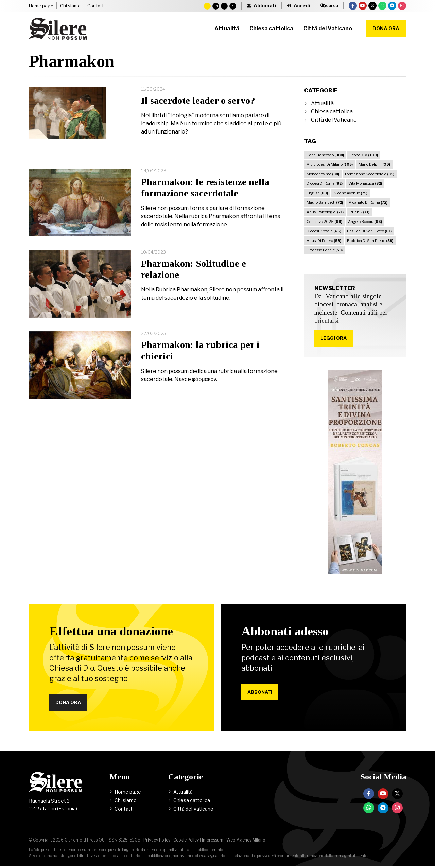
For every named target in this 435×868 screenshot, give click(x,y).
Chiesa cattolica (332, 112)
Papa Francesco (325, 155)
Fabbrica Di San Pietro (370, 241)
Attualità (322, 103)
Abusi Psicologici (325, 212)
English (317, 193)
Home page (41, 6)
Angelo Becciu (365, 222)
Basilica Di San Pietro (369, 231)
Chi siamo (70, 6)
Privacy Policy (157, 842)
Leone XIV (364, 155)
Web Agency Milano (246, 842)
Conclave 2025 (324, 222)
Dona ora (386, 28)
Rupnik (359, 212)
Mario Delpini (374, 164)
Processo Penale (325, 250)
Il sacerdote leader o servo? (198, 100)
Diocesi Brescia (324, 231)
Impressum (213, 842)
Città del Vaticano (334, 120)
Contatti (96, 6)
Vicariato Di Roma (368, 202)
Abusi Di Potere (324, 241)
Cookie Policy (186, 842)
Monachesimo (323, 174)
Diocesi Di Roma (325, 183)
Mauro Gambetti (325, 202)
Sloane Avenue (351, 193)
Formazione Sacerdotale (370, 174)
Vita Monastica (365, 183)
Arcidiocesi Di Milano (330, 164)
